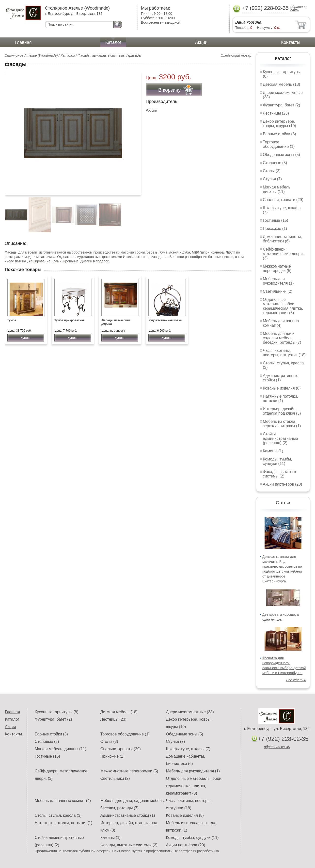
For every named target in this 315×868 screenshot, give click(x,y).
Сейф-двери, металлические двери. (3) (283, 254)
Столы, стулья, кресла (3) (58, 815)
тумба (12, 320)
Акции (201, 42)
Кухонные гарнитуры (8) (56, 712)
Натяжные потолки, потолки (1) (280, 399)
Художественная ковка (165, 320)
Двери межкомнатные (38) (190, 712)
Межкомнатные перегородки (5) (277, 268)
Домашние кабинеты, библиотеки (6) (282, 239)
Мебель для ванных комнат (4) (281, 323)
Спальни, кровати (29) (283, 200)
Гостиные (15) (276, 220)
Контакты (291, 42)
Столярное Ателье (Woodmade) (31, 55)
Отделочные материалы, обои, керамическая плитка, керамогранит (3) (283, 306)
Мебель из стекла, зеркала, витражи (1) (282, 424)
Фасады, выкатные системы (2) (280, 474)
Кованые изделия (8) (282, 388)
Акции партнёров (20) (283, 484)
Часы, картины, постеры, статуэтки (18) (284, 353)
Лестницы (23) (276, 113)
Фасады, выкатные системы (102, 55)
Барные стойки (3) (279, 134)
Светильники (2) (278, 291)
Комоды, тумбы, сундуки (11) (277, 461)
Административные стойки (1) (281, 378)
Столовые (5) (275, 163)
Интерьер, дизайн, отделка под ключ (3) (282, 411)
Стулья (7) (272, 179)
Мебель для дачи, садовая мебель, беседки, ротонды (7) (282, 338)
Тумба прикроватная (70, 320)
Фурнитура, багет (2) (282, 105)
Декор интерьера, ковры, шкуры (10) (279, 124)
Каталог (113, 42)
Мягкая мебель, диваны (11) (277, 189)
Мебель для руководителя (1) (278, 281)
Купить (26, 338)
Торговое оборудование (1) (279, 144)
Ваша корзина (248, 22)
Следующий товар (236, 55)
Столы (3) (272, 171)
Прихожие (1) (275, 229)
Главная (23, 42)
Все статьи (296, 680)
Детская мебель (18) (281, 84)
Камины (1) (273, 451)
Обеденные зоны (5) (281, 155)
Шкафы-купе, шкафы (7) (188, 749)
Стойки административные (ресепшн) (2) (280, 438)
